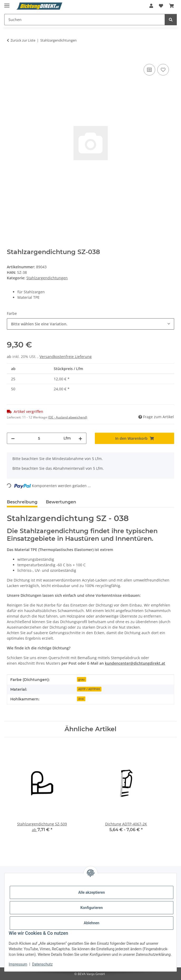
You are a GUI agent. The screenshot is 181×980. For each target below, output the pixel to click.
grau (81, 679)
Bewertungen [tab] (61, 502)
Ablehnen (92, 923)
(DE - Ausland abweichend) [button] (68, 417)
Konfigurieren (92, 908)
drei (81, 699)
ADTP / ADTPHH (89, 689)
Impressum (18, 964)
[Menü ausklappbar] (7, 3)
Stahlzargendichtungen (47, 278)
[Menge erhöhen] (80, 438)
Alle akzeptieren (92, 892)
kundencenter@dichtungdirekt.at (135, 663)
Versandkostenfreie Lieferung (66, 357)
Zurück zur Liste (23, 40)
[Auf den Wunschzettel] (163, 70)
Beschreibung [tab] (22, 502)
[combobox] (90, 324)
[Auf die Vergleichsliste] (149, 70)
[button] (151, 6)
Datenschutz (42, 964)
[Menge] (39, 438)
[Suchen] (171, 20)
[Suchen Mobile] (85, 20)
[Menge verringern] (13, 438)
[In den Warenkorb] (11, 57)
